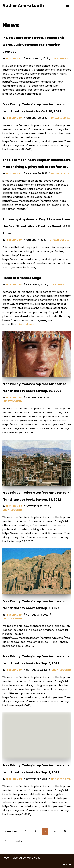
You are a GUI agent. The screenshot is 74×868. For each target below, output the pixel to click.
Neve (6, 858)
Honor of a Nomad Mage (22, 278)
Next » (19, 841)
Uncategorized (62, 59)
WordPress (33, 858)
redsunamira (14, 59)
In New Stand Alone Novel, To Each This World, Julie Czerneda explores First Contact (33, 45)
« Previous (11, 831)
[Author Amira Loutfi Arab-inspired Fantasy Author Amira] (23, 6)
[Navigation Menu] (68, 6)
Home (67, 865)
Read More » (26, 324)
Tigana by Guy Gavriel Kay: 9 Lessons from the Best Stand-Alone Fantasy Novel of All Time (36, 226)
